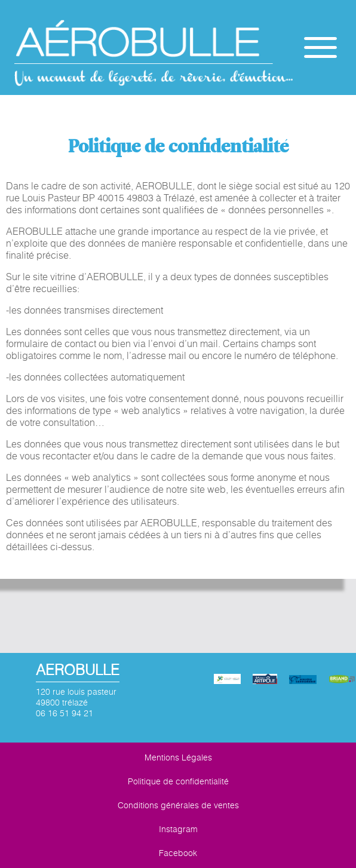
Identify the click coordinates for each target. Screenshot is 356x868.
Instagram (178, 829)
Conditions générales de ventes (178, 805)
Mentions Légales (178, 757)
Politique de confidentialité (178, 781)
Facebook (178, 853)
